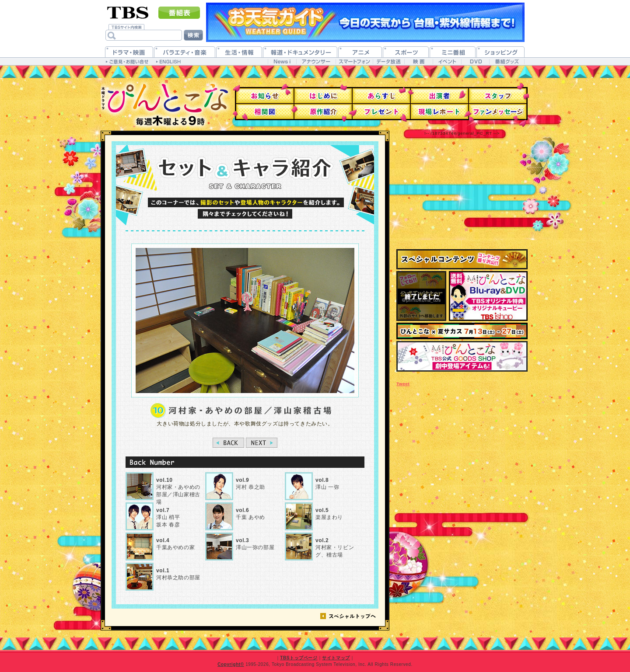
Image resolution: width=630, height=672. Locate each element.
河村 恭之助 (250, 484)
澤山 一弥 (327, 484)
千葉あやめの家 (175, 544)
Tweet (403, 384)
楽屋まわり (329, 514)
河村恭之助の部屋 (178, 574)
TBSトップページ (299, 658)
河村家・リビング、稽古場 (335, 548)
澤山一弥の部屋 (255, 544)
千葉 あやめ (250, 514)
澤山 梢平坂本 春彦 (168, 518)
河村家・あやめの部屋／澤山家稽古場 (178, 491)
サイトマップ (336, 658)
